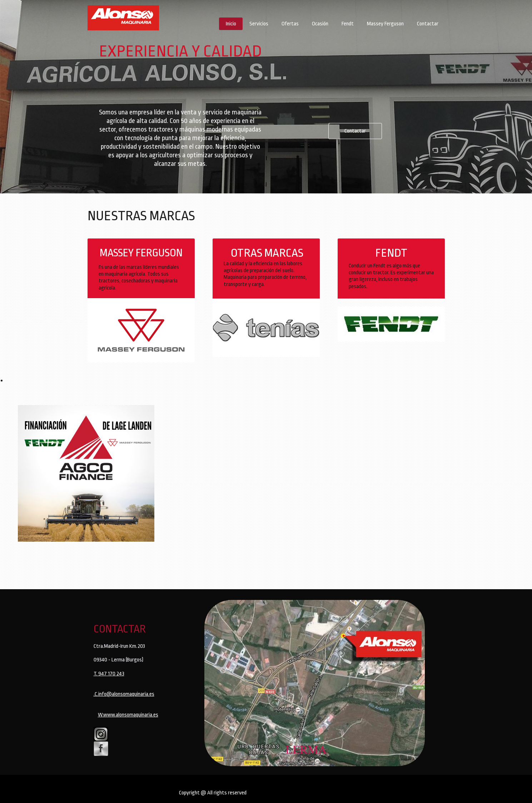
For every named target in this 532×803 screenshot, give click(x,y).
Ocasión (320, 24)
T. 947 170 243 (109, 674)
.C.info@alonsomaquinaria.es (124, 694)
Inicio (231, 24)
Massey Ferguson (385, 24)
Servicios (259, 24)
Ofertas (290, 24)
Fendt (348, 24)
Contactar (428, 24)
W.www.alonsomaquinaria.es (128, 715)
